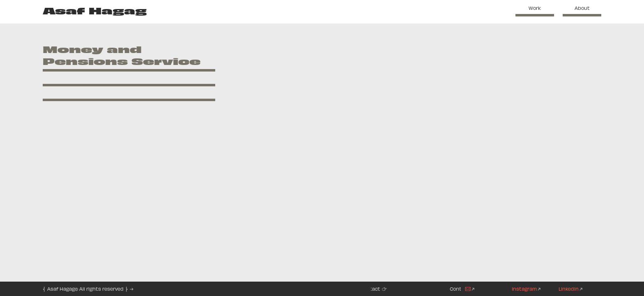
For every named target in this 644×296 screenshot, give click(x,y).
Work (535, 8)
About (582, 8)
